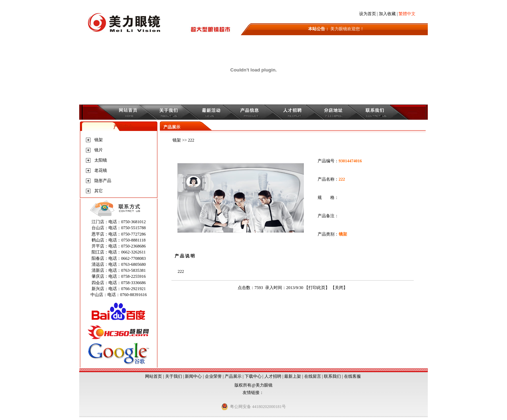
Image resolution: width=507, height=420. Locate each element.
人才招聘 (273, 376)
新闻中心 (193, 376)
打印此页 (317, 288)
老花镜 (101, 170)
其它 (99, 191)
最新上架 (293, 376)
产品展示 (233, 376)
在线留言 (313, 376)
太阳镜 (101, 160)
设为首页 (368, 14)
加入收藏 (387, 14)
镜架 (99, 140)
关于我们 (174, 376)
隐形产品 (103, 181)
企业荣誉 (213, 376)
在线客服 (352, 376)
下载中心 (253, 376)
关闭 (339, 288)
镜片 (99, 150)
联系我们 (332, 376)
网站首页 (154, 376)
